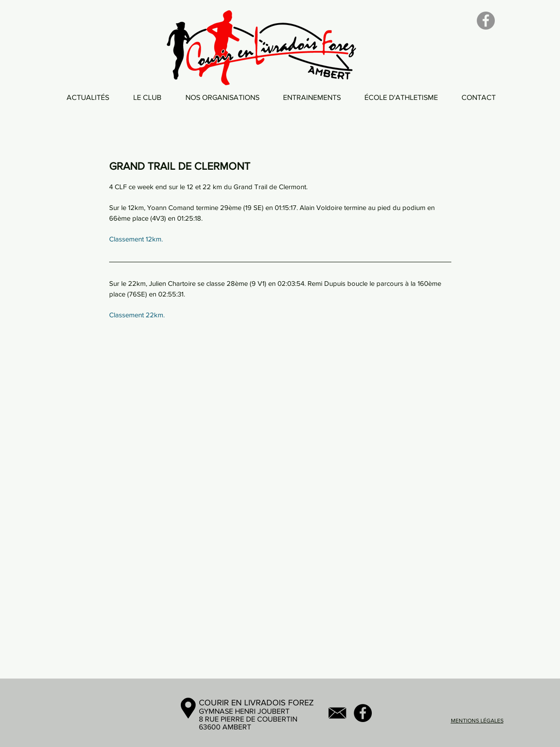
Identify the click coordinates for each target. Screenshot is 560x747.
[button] (147, 97)
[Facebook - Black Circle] (363, 713)
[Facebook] (486, 21)
